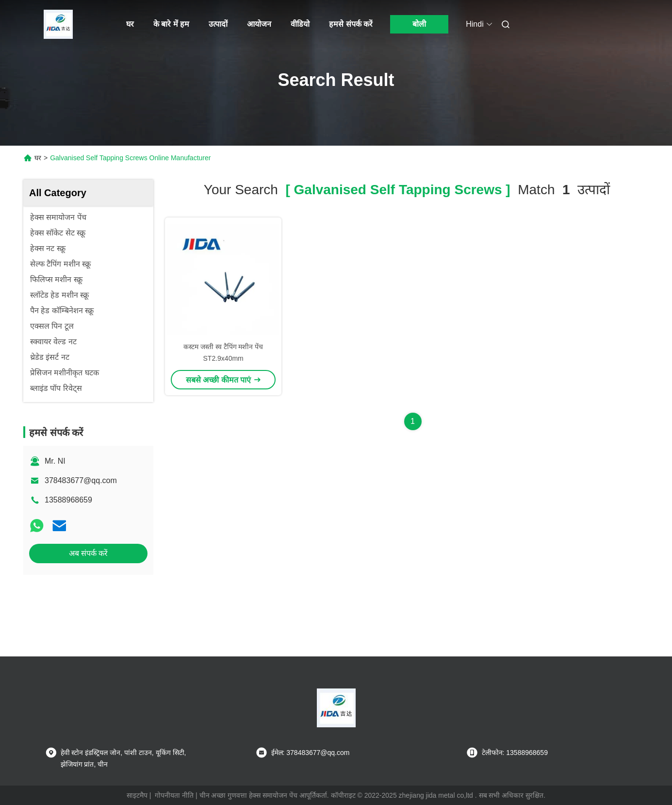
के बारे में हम (171, 24)
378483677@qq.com (81, 480)
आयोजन (259, 24)
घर (130, 24)
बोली (419, 24)
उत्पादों (218, 24)
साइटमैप (137, 795)
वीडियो (300, 24)
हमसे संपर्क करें (351, 24)
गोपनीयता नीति (174, 795)
